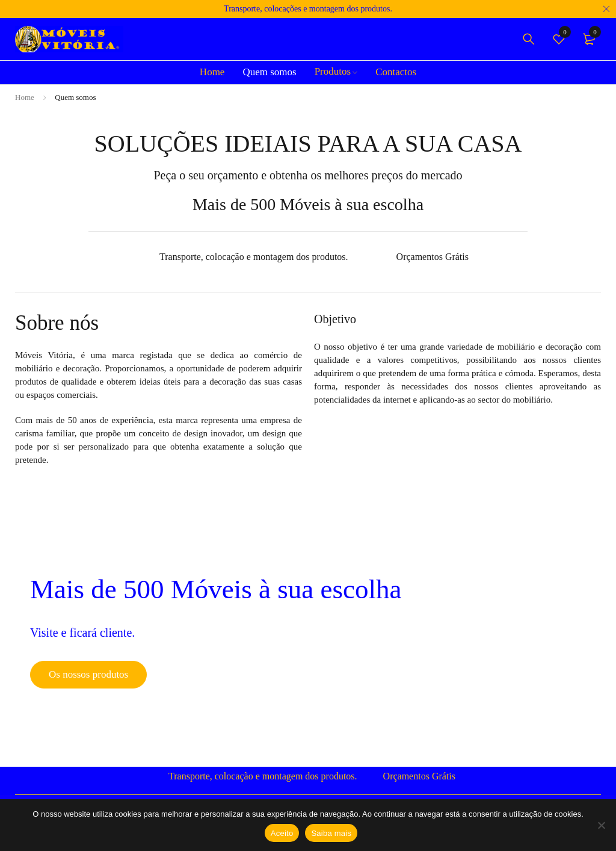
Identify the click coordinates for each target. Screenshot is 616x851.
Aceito (282, 833)
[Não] (601, 825)
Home (25, 97)
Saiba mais (331, 833)
